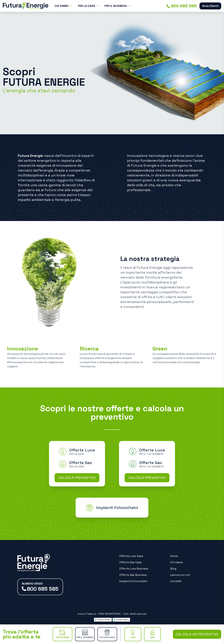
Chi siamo (177, 562)
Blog (173, 569)
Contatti (176, 581)
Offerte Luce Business (134, 569)
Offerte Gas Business (133, 575)
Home (174, 556)
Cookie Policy (122, 620)
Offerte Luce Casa (131, 556)
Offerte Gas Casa (130, 562)
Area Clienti (210, 6)
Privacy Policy (104, 620)
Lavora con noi (180, 575)
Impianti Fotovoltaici (133, 581)
